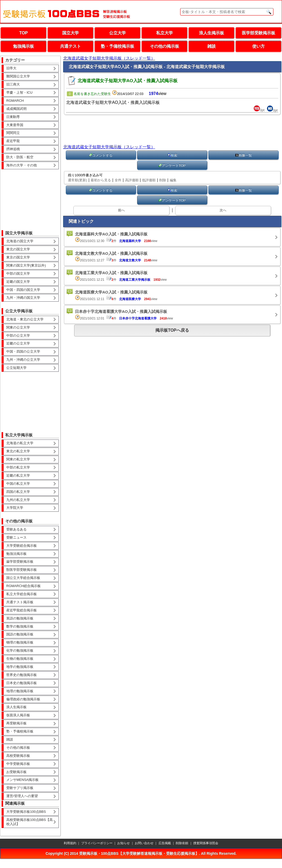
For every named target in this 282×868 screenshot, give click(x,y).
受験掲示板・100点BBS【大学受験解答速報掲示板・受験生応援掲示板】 (139, 853)
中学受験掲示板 (18, 764)
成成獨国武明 (16, 109)
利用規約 (70, 843)
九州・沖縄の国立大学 (23, 298)
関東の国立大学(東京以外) (26, 265)
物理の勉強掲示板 (20, 642)
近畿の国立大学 (18, 282)
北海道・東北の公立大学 (25, 319)
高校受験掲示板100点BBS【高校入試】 (30, 822)
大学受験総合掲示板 (22, 546)
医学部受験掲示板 (258, 33)
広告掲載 (165, 843)
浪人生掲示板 (211, 33)
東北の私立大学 (18, 451)
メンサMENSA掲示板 (22, 780)
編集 (173, 180)
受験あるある (16, 529)
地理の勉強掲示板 (20, 691)
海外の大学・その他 (22, 165)
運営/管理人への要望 (22, 796)
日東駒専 (13, 117)
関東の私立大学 (18, 459)
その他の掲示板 (164, 46)
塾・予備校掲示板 (118, 46)
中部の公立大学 (18, 336)
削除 (163, 180)
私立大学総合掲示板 (22, 594)
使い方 (258, 46)
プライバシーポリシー (97, 843)
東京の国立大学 (18, 257)
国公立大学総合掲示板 (23, 578)
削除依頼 (182, 843)
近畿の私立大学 (18, 475)
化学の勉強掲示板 (20, 650)
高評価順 (132, 180)
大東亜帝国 (15, 125)
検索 (172, 155)
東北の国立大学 (18, 249)
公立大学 (118, 33)
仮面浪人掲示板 (18, 715)
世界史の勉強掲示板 (22, 675)
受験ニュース (16, 537)
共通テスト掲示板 (20, 602)
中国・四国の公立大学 (23, 351)
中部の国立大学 (18, 274)
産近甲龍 (13, 141)
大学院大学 (15, 508)
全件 (118, 180)
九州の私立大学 (18, 500)
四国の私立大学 (18, 492)
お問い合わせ (144, 843)
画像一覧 (244, 155)
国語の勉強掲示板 (20, 634)
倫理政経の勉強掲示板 (23, 699)
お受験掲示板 (16, 772)
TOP (24, 33)
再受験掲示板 (16, 723)
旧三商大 (13, 84)
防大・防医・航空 (20, 157)
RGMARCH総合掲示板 (23, 586)
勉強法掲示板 (16, 554)
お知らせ (124, 843)
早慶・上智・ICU (19, 92)
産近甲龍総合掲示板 (22, 610)
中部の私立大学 (18, 467)
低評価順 (149, 180)
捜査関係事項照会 (206, 843)
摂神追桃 (13, 149)
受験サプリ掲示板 (20, 788)
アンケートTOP (172, 165)
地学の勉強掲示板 (20, 667)
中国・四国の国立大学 (23, 290)
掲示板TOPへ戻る (172, 330)
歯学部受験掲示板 (20, 562)
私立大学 (164, 33)
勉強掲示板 (23, 46)
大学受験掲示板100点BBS (26, 812)
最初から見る (101, 180)
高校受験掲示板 (18, 756)
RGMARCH (15, 101)
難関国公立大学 (18, 76)
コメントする (101, 155)
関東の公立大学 (18, 327)
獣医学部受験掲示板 (22, 570)
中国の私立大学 (18, 484)
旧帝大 (11, 68)
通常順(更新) (78, 180)
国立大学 (70, 33)
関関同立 (13, 133)
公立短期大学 (16, 368)
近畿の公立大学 (18, 343)
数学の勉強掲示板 (20, 626)
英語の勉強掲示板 (20, 618)
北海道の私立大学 (20, 443)
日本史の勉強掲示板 (22, 683)
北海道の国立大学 (20, 241)
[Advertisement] (30, 196)
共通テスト (70, 46)
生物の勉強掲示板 (20, 659)
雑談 (211, 46)
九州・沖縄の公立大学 (23, 360)
